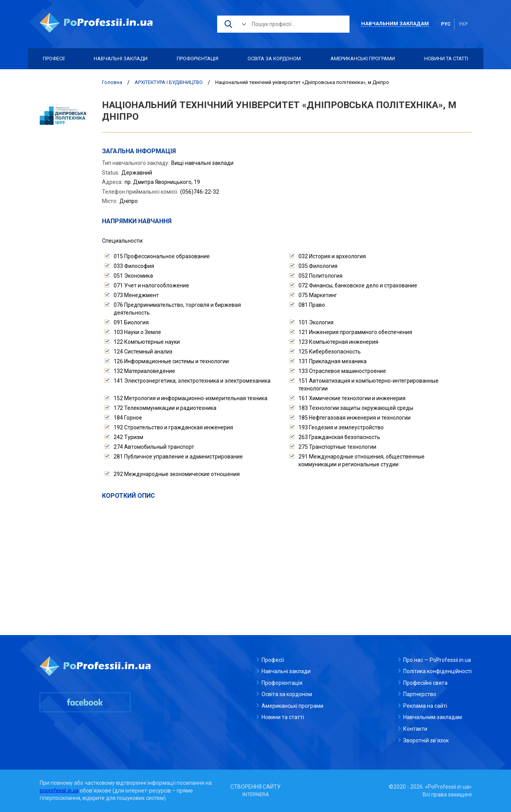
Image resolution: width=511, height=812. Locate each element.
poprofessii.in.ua (60, 791)
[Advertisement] (287, 559)
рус (446, 24)
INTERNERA (256, 794)
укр (463, 24)
